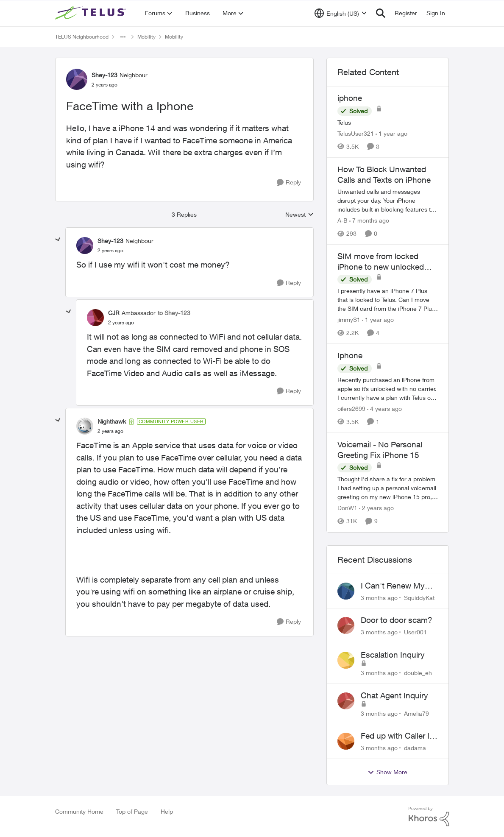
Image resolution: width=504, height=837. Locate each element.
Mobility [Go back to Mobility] (146, 37)
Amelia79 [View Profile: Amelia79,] (416, 713)
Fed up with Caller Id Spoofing (397, 736)
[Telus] (388, 122)
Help (167, 811)
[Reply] (289, 183)
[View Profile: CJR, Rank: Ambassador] (95, 318)
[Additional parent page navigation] (123, 37)
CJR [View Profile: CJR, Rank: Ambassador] (114, 313)
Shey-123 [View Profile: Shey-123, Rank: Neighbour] (104, 75)
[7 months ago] (369, 220)
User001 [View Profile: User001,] (415, 632)
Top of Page (132, 811)
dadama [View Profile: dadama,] (415, 748)
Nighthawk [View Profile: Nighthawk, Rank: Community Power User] (112, 421)
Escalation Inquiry (393, 655)
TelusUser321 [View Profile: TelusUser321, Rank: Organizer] (356, 133)
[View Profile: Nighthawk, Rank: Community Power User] (85, 426)
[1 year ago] (391, 133)
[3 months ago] (379, 597)
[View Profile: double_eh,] (346, 660)
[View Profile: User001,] (346, 625)
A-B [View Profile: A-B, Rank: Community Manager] (342, 220)
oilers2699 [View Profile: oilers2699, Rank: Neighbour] (351, 409)
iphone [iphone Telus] (350, 98)
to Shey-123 (174, 313)
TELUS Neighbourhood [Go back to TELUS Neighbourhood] (82, 37)
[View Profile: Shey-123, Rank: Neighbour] (77, 79)
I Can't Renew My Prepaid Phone (393, 586)
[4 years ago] (384, 409)
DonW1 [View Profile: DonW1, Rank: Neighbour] (347, 508)
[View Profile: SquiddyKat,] (346, 591)
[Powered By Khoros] (429, 817)
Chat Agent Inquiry (394, 695)
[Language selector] (341, 13)
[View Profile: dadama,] (346, 741)
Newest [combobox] (299, 215)
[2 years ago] (376, 508)
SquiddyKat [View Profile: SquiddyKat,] (419, 597)
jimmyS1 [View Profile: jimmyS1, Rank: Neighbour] (349, 319)
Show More (387, 772)
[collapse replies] (58, 240)
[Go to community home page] (92, 13)
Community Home (79, 811)
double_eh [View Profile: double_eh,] (418, 673)
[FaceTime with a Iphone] (110, 251)
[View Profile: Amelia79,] (346, 701)
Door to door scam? (397, 620)
